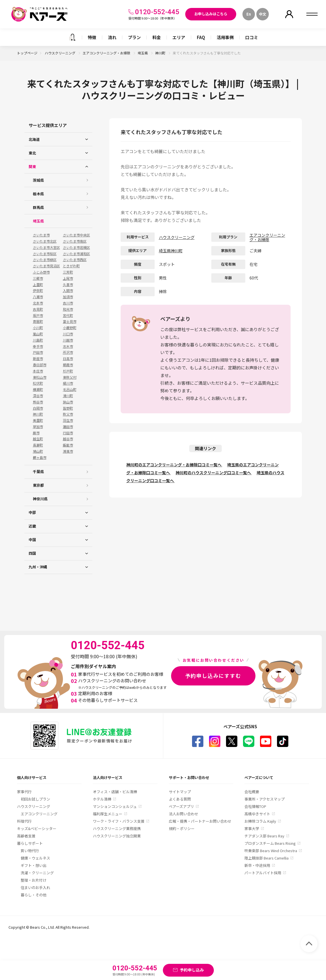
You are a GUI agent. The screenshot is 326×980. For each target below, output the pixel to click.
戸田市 (38, 352)
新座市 (38, 359)
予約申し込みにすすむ (213, 676)
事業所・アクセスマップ (265, 799)
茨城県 (38, 180)
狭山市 (68, 402)
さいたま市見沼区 (46, 266)
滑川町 (68, 396)
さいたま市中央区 (76, 235)
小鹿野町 (70, 328)
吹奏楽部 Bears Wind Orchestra (271, 851)
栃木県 (38, 194)
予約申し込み (192, 970)
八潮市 (38, 297)
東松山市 (40, 377)
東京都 (38, 485)
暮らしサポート (30, 843)
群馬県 (38, 207)
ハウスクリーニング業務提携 (117, 828)
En (249, 14)
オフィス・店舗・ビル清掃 (115, 792)
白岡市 (38, 408)
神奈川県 (40, 499)
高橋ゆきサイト (257, 814)
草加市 (38, 427)
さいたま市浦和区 (76, 254)
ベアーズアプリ (181, 806)
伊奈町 (38, 291)
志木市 (68, 346)
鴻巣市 (68, 451)
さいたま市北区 (45, 241)
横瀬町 (38, 390)
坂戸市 (38, 316)
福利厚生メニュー (108, 814)
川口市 (68, 334)
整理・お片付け (34, 880)
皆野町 (68, 408)
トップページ (27, 53)
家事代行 (24, 792)
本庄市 (38, 371)
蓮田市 (68, 427)
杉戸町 (68, 371)
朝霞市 (68, 365)
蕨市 (36, 433)
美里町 (38, 420)
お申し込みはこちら (211, 14)
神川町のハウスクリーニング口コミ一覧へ (214, 473)
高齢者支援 (26, 836)
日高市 (68, 359)
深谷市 (38, 396)
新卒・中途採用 (257, 865)
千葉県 (38, 472)
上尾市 (68, 278)
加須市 (68, 297)
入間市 (68, 291)
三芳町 (68, 272)
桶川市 (68, 383)
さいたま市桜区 (45, 254)
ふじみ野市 (41, 272)
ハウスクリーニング (60, 53)
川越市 (68, 340)
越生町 (38, 439)
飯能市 (68, 445)
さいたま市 (41, 235)
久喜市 (68, 285)
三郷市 (38, 278)
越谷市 (68, 439)
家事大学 (252, 828)
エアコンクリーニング (39, 814)
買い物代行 (30, 851)
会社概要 (252, 792)
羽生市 (68, 420)
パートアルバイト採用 (263, 873)
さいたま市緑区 (45, 260)
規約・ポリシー (182, 828)
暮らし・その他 (34, 895)
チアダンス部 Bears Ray (264, 836)
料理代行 (24, 821)
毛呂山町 (70, 390)
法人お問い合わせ (184, 814)
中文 (263, 14)
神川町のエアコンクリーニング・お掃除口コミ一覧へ (174, 465)
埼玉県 (143, 53)
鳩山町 (38, 451)
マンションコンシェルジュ (115, 806)
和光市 (68, 309)
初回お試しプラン (35, 799)
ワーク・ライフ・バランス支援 (119, 821)
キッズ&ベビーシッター (37, 828)
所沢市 (68, 352)
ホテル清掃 (102, 799)
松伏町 (38, 383)
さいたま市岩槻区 (76, 247)
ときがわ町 (71, 266)
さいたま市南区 (75, 241)
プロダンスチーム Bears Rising (270, 843)
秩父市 (68, 414)
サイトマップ (180, 792)
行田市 (68, 433)
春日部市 (40, 365)
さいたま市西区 (75, 260)
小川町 (38, 328)
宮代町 (68, 316)
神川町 (161, 53)
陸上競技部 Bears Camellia (267, 858)
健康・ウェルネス (35, 858)
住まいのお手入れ (35, 887)
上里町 (38, 285)
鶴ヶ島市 (40, 458)
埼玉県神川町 (171, 251)
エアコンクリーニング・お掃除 (107, 53)
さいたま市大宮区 (46, 247)
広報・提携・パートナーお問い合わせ (200, 821)
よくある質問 (180, 799)
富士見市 (70, 321)
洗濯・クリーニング (37, 873)
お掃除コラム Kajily (260, 821)
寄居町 (38, 321)
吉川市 (68, 303)
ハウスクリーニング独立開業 (117, 836)
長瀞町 (38, 445)
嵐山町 (38, 334)
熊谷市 (38, 402)
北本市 (38, 303)
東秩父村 (70, 377)
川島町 (38, 340)
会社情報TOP (255, 806)
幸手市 (38, 346)
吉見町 (38, 309)
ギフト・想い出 (34, 865)
